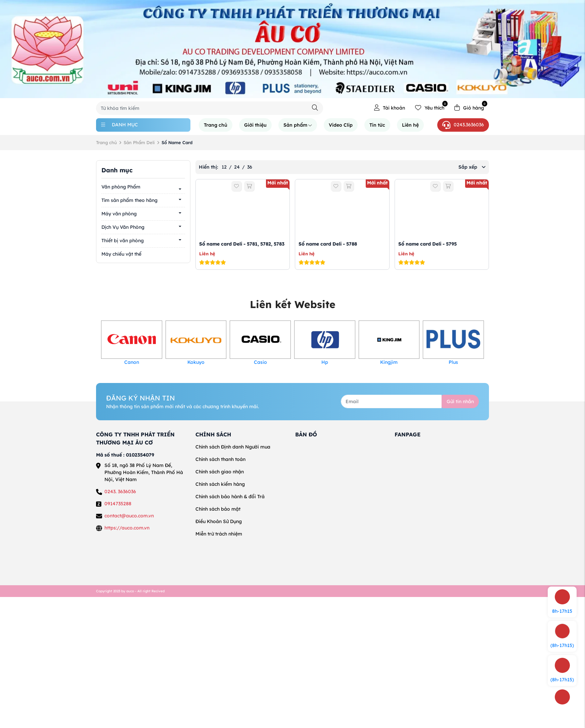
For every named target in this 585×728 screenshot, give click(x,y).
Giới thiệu (255, 125)
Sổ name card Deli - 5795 (428, 244)
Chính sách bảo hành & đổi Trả (230, 497)
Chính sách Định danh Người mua (233, 447)
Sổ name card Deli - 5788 (328, 244)
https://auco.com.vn (127, 528)
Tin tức (377, 125)
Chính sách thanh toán (220, 459)
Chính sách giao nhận (220, 472)
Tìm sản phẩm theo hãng (129, 200)
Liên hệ (410, 125)
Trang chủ (216, 125)
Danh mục (120, 125)
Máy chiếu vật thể (121, 254)
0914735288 (118, 504)
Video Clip (341, 125)
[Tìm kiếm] (315, 108)
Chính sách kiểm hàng (220, 484)
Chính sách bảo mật (218, 509)
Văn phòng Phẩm (121, 187)
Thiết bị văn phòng (123, 241)
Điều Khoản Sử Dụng (219, 521)
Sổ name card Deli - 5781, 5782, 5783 (242, 244)
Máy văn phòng (119, 214)
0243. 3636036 (120, 491)
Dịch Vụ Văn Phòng (123, 227)
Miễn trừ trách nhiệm (219, 534)
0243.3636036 (463, 125)
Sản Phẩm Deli (139, 142)
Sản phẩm (298, 125)
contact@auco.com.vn (129, 516)
